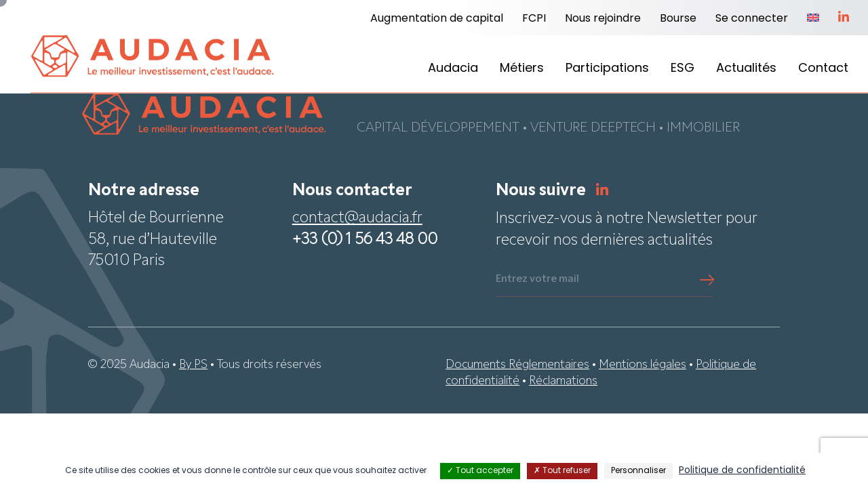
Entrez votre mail (537, 280)
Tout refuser (562, 471)
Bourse (678, 19)
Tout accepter (480, 471)
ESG (683, 69)
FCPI (534, 19)
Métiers (522, 69)
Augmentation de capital (437, 19)
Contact (823, 69)
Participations (607, 69)
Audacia (453, 69)
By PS (193, 366)
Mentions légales (643, 366)
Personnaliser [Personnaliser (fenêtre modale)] (638, 471)
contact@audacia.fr (357, 219)
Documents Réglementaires (517, 366)
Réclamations (563, 382)
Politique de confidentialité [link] (742, 471)
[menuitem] (813, 19)
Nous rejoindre (603, 19)
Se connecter (752, 19)
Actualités (746, 69)
